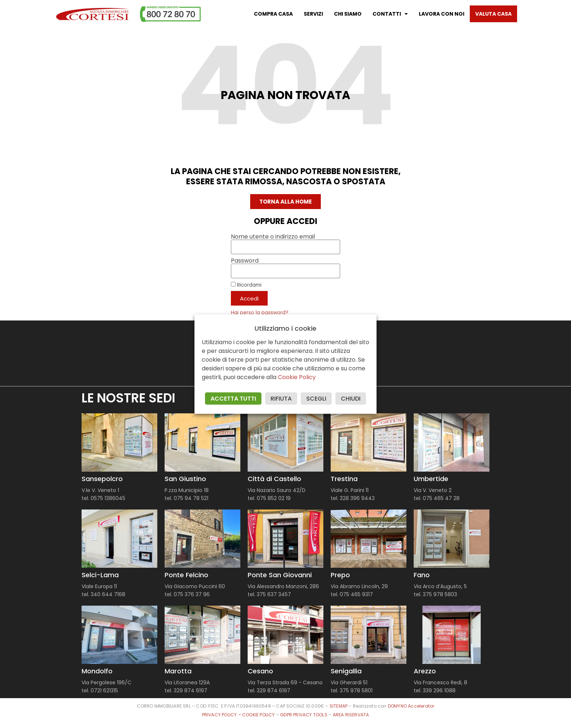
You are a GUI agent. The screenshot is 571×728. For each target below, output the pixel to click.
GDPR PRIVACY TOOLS (304, 715)
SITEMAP (338, 706)
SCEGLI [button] (316, 399)
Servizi (313, 14)
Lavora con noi (442, 14)
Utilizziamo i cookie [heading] (285, 328)
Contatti (390, 14)
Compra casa (273, 14)
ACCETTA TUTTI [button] (233, 399)
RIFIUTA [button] (281, 399)
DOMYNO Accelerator (411, 706)
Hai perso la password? (260, 313)
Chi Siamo (348, 14)
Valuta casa (493, 14)
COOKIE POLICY (259, 715)
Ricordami (246, 285)
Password (245, 261)
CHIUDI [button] (351, 399)
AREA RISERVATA (351, 715)
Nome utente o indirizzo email (273, 237)
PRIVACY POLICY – (222, 715)
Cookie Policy (297, 377)
